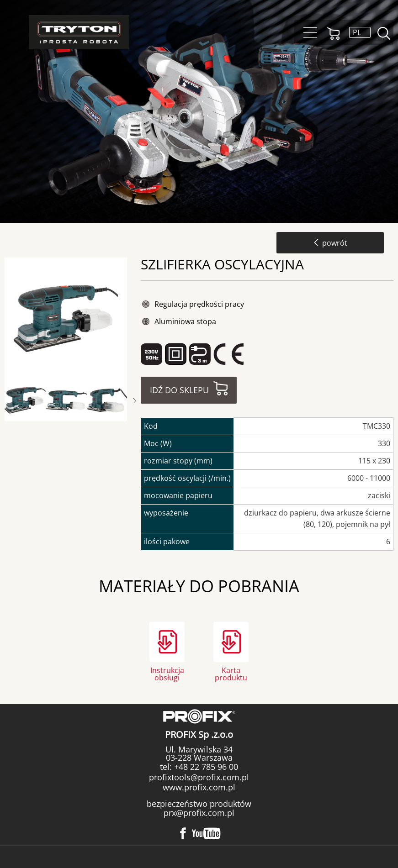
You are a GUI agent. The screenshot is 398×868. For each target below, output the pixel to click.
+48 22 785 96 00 (205, 767)
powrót (330, 243)
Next (135, 401)
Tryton (79, 32)
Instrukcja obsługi (167, 673)
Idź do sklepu (179, 390)
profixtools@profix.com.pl (199, 777)
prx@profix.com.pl (199, 813)
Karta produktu (231, 673)
